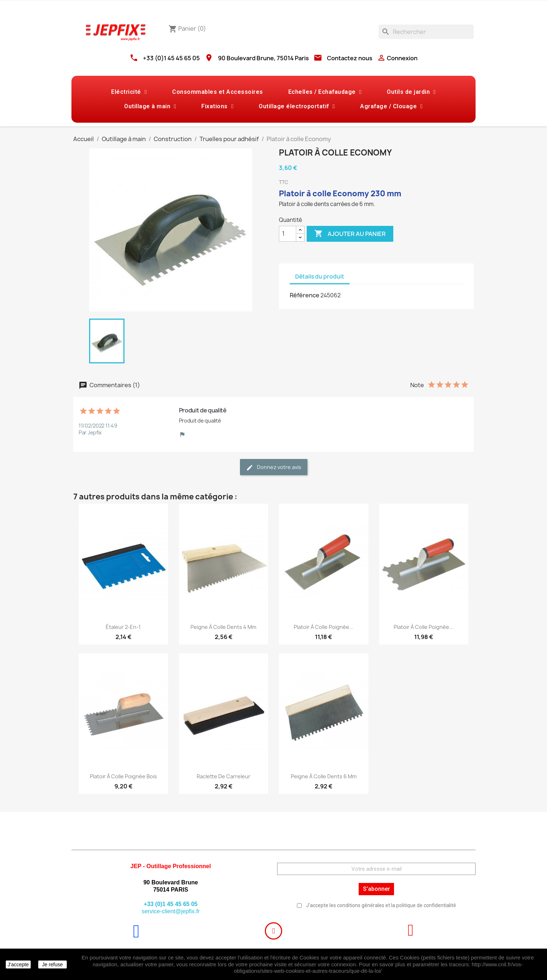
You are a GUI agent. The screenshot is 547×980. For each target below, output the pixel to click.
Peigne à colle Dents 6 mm (324, 776)
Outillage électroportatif (297, 106)
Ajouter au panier (350, 234)
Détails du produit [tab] (320, 277)
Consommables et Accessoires (218, 92)
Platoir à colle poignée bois (123, 776)
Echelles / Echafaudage (325, 92)
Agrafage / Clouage (391, 106)
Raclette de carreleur (224, 776)
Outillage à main (150, 106)
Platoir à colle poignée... (324, 627)
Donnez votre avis (274, 467)
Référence (305, 295)
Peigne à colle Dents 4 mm (223, 627)
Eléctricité (129, 92)
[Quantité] (288, 234)
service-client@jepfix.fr (170, 911)
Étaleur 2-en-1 (123, 627)
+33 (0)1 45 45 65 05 (171, 58)
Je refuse (52, 964)
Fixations (217, 106)
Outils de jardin (411, 92)
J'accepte (18, 964)
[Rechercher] (426, 32)
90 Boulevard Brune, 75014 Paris (263, 58)
